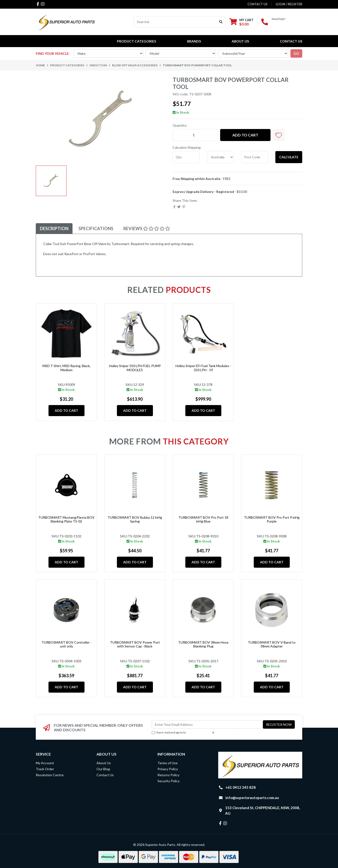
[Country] (220, 157)
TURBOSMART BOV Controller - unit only (66, 644)
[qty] (186, 157)
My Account (45, 763)
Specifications (96, 228)
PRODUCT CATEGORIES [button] (136, 41)
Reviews (147, 228)
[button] (278, 135)
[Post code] (255, 157)
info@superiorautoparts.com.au (252, 798)
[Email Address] (207, 724)
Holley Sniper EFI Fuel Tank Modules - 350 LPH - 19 (203, 368)
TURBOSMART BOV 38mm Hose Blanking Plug (203, 644)
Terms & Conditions (199, 732)
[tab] (54, 229)
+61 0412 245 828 (287, 23)
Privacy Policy (223, 732)
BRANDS (194, 41)
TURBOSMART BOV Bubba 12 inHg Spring (135, 519)
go (296, 53)
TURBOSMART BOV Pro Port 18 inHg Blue (203, 519)
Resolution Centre (50, 775)
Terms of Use (168, 763)
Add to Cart (245, 135)
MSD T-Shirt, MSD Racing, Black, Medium (66, 368)
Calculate (289, 157)
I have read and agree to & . (192, 733)
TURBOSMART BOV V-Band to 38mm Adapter (272, 644)
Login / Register (289, 4)
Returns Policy (168, 775)
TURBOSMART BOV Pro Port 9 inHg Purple (272, 519)
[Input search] (175, 22)
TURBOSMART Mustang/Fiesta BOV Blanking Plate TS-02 (66, 519)
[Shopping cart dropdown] (241, 22)
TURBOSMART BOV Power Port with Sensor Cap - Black (135, 644)
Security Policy (169, 781)
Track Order (45, 769)
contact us (257, 4)
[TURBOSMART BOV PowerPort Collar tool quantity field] (195, 135)
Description (54, 228)
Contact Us (291, 41)
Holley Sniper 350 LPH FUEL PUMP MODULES (135, 368)
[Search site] (221, 22)
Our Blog (103, 769)
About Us (240, 41)
